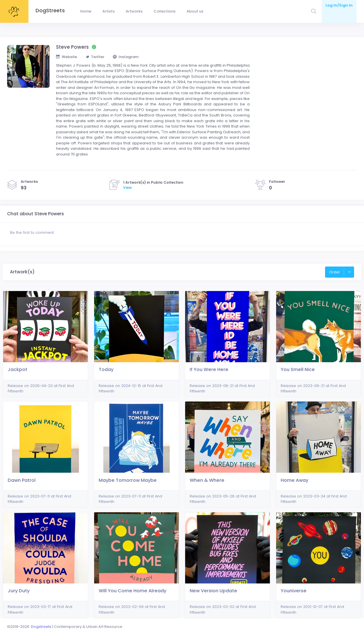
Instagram (126, 57)
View (127, 188)
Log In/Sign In (339, 5)
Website (67, 57)
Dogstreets (41, 627)
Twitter (95, 57)
